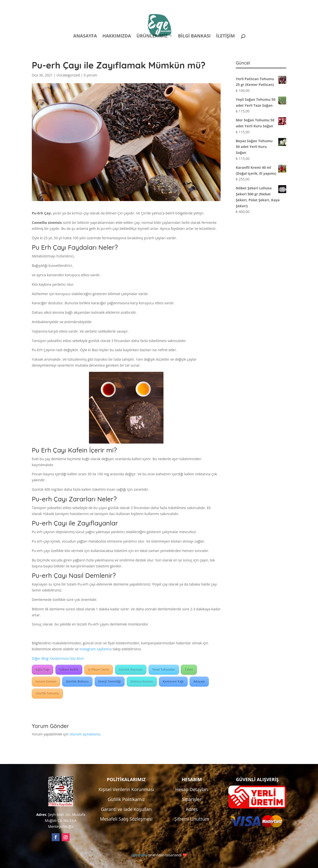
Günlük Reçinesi (131, 670)
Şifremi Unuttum (192, 819)
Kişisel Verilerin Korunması (126, 789)
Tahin (189, 670)
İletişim (225, 36)
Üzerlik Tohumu (47, 693)
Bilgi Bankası (194, 36)
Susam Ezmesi (46, 681)
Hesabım (221, 5)
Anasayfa (85, 36)
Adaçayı (199, 681)
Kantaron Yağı (173, 681)
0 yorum (90, 75)
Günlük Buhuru (77, 681)
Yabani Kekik (69, 670)
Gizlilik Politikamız (126, 799)
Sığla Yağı (42, 670)
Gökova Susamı (142, 681)
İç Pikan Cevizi (99, 670)
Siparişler (192, 799)
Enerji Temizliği (110, 681)
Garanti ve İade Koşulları (126, 809)
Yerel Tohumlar (164, 670)
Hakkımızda (117, 36)
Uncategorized (68, 75)
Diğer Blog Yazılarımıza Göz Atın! (58, 658)
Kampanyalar (251, 5)
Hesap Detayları (192, 789)
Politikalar (194, 5)
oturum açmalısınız (85, 734)
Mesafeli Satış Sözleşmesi (126, 819)
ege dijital (139, 855)
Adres (192, 809)
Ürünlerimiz (152, 36)
